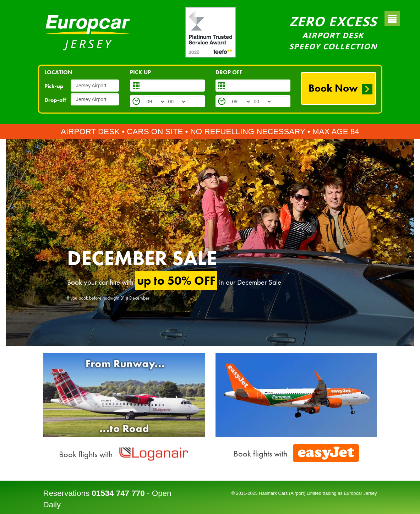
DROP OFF (229, 72)
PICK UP (140, 72)
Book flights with (124, 454)
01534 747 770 (118, 493)
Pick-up (54, 86)
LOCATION (58, 72)
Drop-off (55, 100)
